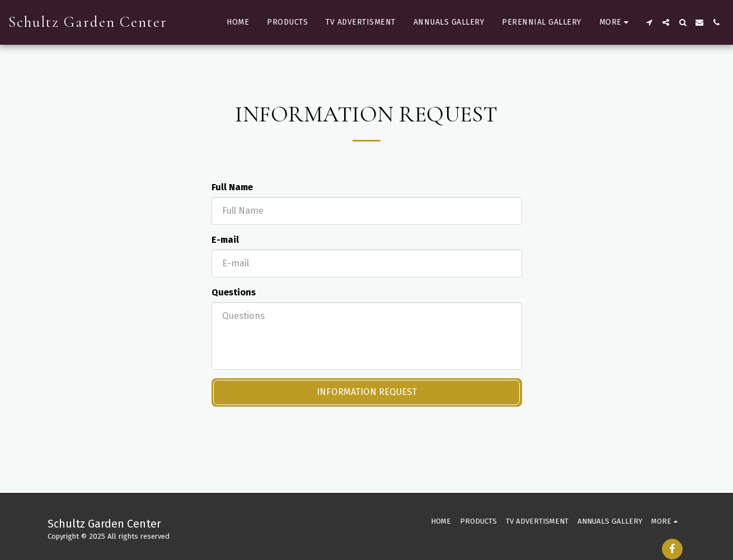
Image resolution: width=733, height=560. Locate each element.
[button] (649, 22)
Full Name (232, 187)
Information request (367, 392)
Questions (234, 292)
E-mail (225, 240)
